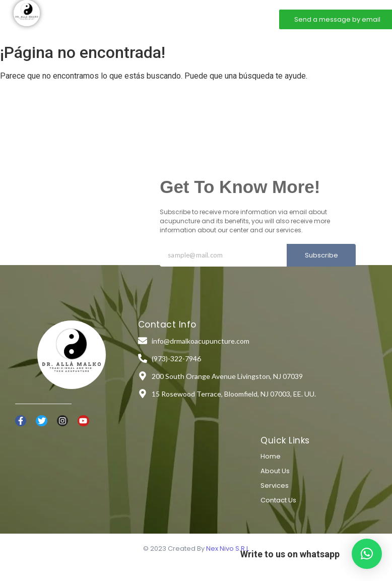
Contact (224, 19)
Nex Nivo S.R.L (227, 548)
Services (184, 19)
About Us (275, 471)
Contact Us (278, 500)
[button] (367, 554)
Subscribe (321, 255)
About (147, 19)
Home (114, 19)
